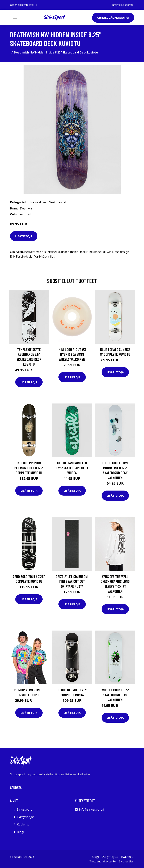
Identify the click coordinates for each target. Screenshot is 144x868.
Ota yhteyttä (110, 857)
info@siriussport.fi (122, 5)
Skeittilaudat (58, 202)
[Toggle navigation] (15, 17)
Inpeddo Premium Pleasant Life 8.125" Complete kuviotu (29, 468)
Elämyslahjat (25, 817)
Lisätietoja (24, 236)
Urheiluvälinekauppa (113, 18)
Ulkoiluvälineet (38, 202)
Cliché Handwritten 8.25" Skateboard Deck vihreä (72, 468)
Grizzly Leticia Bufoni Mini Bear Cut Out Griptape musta (72, 581)
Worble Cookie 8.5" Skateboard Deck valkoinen (115, 695)
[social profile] (37, 5)
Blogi (20, 832)
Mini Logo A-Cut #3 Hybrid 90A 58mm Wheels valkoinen (72, 354)
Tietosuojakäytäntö (103, 861)
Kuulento (23, 824)
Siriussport (24, 809)
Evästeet (127, 857)
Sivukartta (126, 861)
